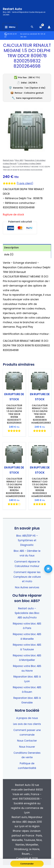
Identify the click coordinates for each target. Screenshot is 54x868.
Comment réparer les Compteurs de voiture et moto (27, 577)
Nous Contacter (27, 741)
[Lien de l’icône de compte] (49, 27)
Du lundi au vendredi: (29, 34)
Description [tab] (11, 248)
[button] (48, 569)
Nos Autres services (27, 587)
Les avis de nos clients (27, 724)
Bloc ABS (19, 160)
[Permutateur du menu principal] (10, 27)
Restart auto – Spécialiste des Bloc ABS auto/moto (27, 613)
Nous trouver (27, 747)
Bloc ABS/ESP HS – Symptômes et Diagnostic (27, 540)
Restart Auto (12, 9)
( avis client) (25, 183)
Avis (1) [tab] (9, 255)
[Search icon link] (32, 27)
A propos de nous (27, 718)
